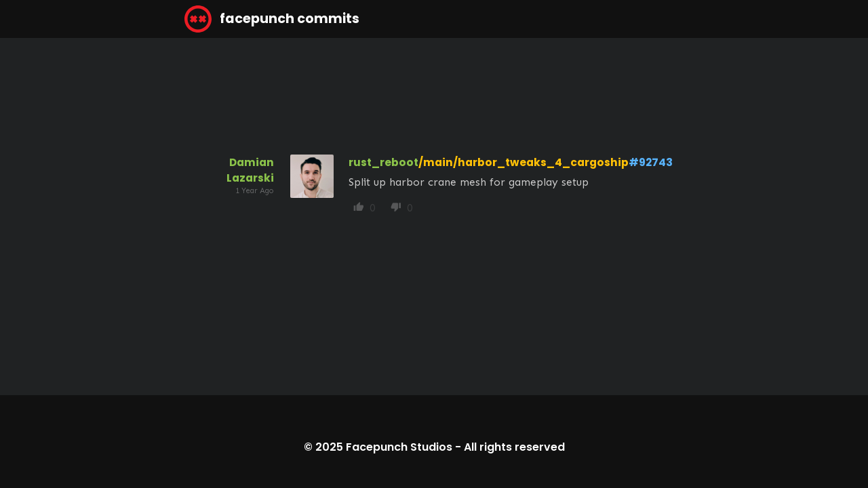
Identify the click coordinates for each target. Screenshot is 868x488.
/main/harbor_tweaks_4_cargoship (524, 162)
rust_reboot (383, 162)
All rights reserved (514, 447)
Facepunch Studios (399, 447)
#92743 (651, 162)
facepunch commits (272, 19)
